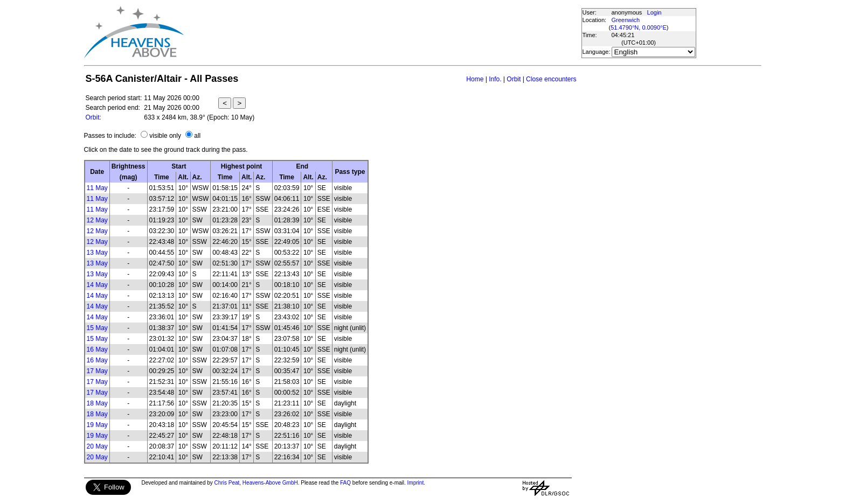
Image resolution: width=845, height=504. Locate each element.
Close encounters (551, 79)
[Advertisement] (382, 32)
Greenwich (626, 20)
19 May (97, 425)
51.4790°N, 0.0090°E (639, 27)
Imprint (416, 483)
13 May (97, 253)
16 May (97, 349)
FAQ (345, 483)
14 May (97, 285)
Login (654, 12)
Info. (495, 79)
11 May (97, 188)
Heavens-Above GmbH (270, 483)
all (197, 136)
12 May (97, 220)
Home (475, 79)
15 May (97, 328)
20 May (97, 446)
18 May (97, 403)
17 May (97, 371)
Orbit (514, 79)
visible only (165, 136)
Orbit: (93, 117)
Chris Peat (227, 483)
